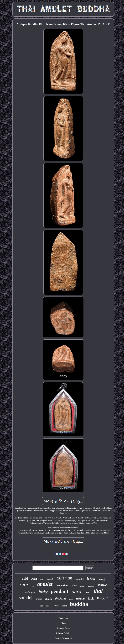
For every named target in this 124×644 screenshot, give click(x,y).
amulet (45, 584)
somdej (26, 598)
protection (62, 586)
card (34, 579)
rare (24, 584)
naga (56, 605)
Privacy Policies (63, 633)
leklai (91, 578)
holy (33, 586)
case (71, 599)
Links (63, 623)
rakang (80, 599)
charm (49, 599)
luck (91, 598)
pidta (41, 606)
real (88, 592)
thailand (60, 598)
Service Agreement (63, 638)
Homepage (63, 618)
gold (25, 578)
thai (98, 591)
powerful (80, 579)
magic (102, 598)
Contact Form (63, 628)
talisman (64, 578)
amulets (91, 586)
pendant (60, 591)
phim (64, 606)
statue (102, 585)
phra (76, 591)
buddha (79, 604)
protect (83, 586)
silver (74, 586)
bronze (39, 599)
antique (30, 592)
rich (42, 579)
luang (102, 579)
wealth (50, 579)
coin (48, 606)
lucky (43, 592)
